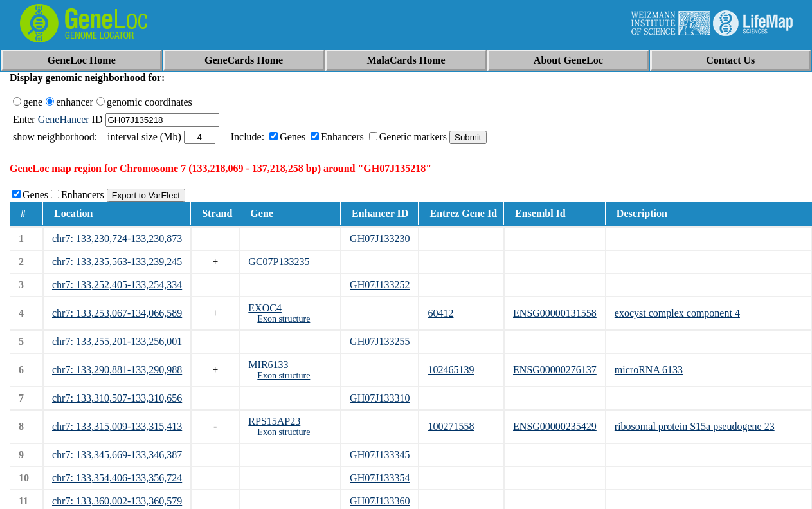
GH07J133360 (380, 501)
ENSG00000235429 (555, 426)
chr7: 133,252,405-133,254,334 (117, 285)
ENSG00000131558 (555, 313)
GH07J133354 (380, 478)
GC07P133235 (279, 262)
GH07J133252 (380, 285)
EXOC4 (265, 308)
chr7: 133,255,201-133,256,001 (117, 341)
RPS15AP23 (274, 421)
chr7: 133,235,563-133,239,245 (117, 262)
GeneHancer (64, 119)
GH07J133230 (380, 238)
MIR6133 (268, 365)
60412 (440, 313)
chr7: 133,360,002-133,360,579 (117, 501)
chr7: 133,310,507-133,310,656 (117, 398)
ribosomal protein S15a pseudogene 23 (695, 426)
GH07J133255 (380, 341)
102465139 (451, 370)
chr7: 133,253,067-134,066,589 (117, 313)
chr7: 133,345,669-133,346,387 (117, 455)
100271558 (451, 426)
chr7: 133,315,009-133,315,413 (117, 426)
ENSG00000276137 (555, 370)
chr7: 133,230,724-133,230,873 (117, 238)
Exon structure (284, 319)
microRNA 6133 (649, 370)
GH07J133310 (380, 398)
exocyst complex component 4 (677, 313)
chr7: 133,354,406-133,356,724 (117, 478)
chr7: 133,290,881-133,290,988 (117, 370)
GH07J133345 (380, 455)
